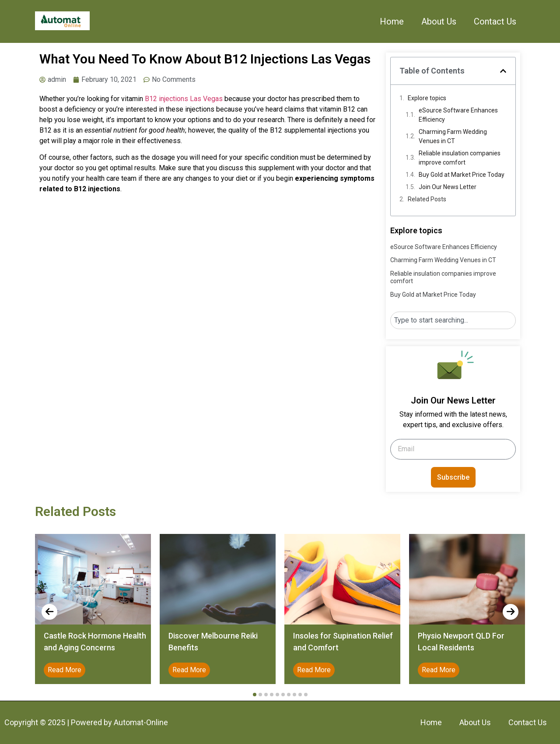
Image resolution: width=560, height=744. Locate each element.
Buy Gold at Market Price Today (462, 175)
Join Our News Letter (448, 187)
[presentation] (49, 612)
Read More (65, 670)
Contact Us (495, 21)
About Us (439, 21)
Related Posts (427, 199)
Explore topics (427, 98)
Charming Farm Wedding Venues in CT (453, 136)
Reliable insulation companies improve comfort (460, 158)
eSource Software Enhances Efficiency (458, 115)
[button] (503, 71)
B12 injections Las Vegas (184, 99)
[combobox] (453, 320)
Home (392, 21)
